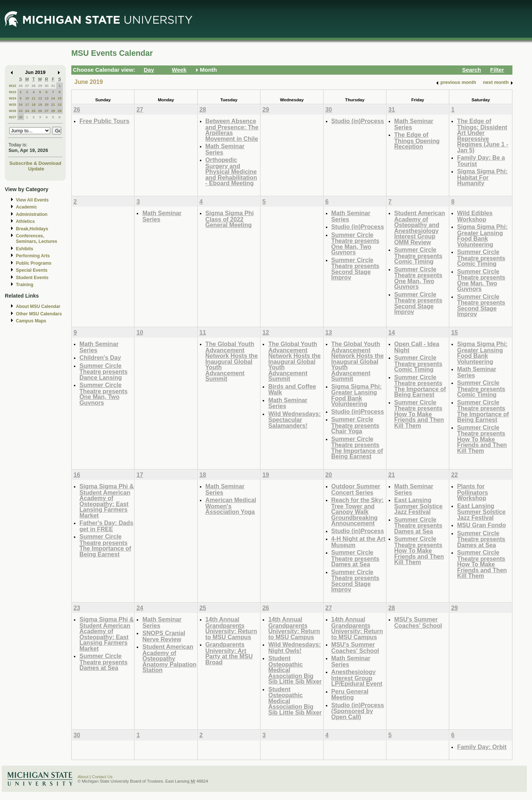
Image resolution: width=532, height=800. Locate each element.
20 (47, 104)
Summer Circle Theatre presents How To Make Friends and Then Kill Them (419, 414)
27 (27, 86)
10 (27, 98)
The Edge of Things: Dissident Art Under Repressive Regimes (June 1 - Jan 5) (482, 135)
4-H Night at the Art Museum (359, 542)
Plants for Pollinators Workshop (473, 492)
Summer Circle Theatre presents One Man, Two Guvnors (355, 244)
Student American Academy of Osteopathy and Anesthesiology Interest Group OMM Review (420, 228)
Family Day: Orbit (482, 747)
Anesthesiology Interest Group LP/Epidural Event (357, 678)
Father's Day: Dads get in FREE (106, 526)
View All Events (32, 200)
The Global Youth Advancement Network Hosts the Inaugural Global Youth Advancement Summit (232, 361)
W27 (13, 117)
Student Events (32, 278)
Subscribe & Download (35, 163)
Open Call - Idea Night (417, 347)
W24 (13, 98)
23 (21, 111)
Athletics (25, 221)
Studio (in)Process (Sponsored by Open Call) (358, 711)
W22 (13, 86)
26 (21, 86)
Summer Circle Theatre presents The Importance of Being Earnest (357, 448)
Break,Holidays (32, 229)
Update (36, 169)
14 (53, 98)
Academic (26, 207)
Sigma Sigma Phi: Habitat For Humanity (482, 177)
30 (47, 86)
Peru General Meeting (350, 694)
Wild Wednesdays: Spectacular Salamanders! (294, 420)
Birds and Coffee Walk (292, 389)
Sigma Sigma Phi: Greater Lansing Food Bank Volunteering (482, 235)
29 (40, 86)
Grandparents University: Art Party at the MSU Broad (229, 653)
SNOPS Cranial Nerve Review (164, 636)
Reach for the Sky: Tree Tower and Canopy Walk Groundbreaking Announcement (358, 511)
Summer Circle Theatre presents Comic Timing (418, 255)
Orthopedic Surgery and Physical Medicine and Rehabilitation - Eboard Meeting (231, 171)
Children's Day (100, 357)
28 (33, 86)
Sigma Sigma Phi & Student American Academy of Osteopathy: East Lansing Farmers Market (107, 501)
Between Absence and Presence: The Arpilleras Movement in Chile (232, 130)
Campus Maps (31, 321)
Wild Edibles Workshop (475, 216)
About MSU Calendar (38, 306)
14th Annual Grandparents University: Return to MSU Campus (231, 628)
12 (40, 98)
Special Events (32, 270)
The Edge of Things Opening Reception (417, 140)
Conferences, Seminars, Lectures (37, 239)
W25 (13, 104)
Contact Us (102, 777)
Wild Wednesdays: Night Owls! (294, 648)
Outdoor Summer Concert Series (356, 489)
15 (60, 98)
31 (53, 86)
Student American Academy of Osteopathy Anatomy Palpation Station (169, 658)
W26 (13, 111)
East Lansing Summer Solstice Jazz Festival (418, 506)
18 (33, 104)
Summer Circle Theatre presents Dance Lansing (103, 372)
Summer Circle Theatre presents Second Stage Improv (355, 269)
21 (53, 104)
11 (33, 98)
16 (21, 104)
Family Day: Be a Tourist (481, 161)
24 (27, 111)
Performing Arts (33, 256)
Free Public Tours (104, 121)
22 (60, 104)
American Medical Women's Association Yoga (231, 506)
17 (27, 104)
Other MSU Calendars (39, 314)
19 (40, 104)
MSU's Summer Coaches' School (355, 648)
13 (47, 98)
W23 (13, 92)
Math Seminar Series (225, 149)
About (83, 777)
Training (25, 285)
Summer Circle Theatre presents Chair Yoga (355, 425)
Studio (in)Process (358, 121)
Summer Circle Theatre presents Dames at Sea (355, 558)
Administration (32, 214)
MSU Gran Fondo (481, 525)
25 (33, 111)
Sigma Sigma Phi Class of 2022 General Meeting (230, 219)
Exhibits (25, 249)
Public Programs (34, 263)
